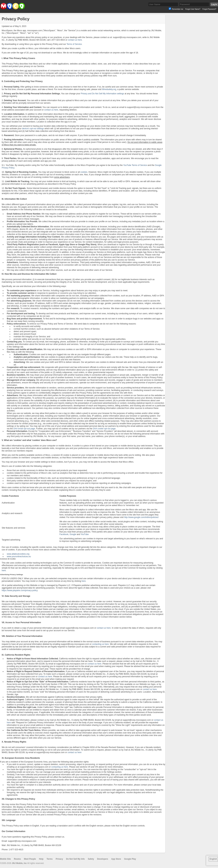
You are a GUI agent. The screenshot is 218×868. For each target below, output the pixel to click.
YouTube (85, 534)
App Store (116, 859)
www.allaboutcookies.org (18, 554)
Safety (91, 859)
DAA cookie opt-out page (104, 429)
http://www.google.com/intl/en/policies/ (141, 517)
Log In (214, 4)
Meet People (30, 859)
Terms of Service (74, 44)
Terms (49, 859)
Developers (103, 859)
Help (41, 859)
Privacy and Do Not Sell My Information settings (102, 94)
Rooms (17, 859)
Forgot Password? (209, 9)
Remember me (177, 9)
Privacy (59, 859)
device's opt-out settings (33, 129)
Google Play (130, 859)
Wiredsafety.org (109, 89)
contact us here (75, 40)
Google (73, 534)
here (4, 570)
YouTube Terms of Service (135, 165)
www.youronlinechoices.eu (19, 557)
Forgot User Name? (193, 9)
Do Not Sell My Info (75, 859)
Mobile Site (5, 859)
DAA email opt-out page (24, 429)
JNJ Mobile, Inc (19, 863)
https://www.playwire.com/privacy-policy (20, 590)
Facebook (64, 534)
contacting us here (100, 644)
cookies (84, 172)
